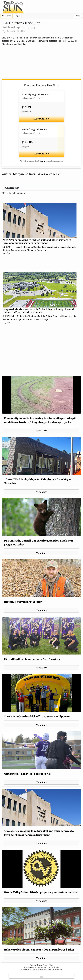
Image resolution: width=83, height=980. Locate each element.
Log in (43, 161)
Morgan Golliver (24, 174)
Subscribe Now (42, 119)
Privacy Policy (48, 965)
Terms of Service (36, 965)
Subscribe (7, 16)
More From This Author (50, 174)
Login (17, 16)
